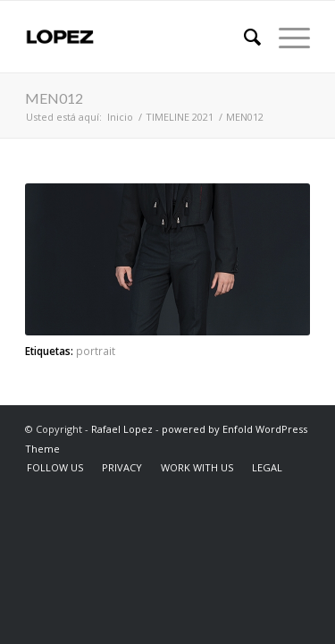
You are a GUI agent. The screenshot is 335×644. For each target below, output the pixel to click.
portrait (96, 351)
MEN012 (54, 98)
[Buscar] (243, 37)
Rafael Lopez (122, 429)
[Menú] (285, 37)
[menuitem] (243, 37)
